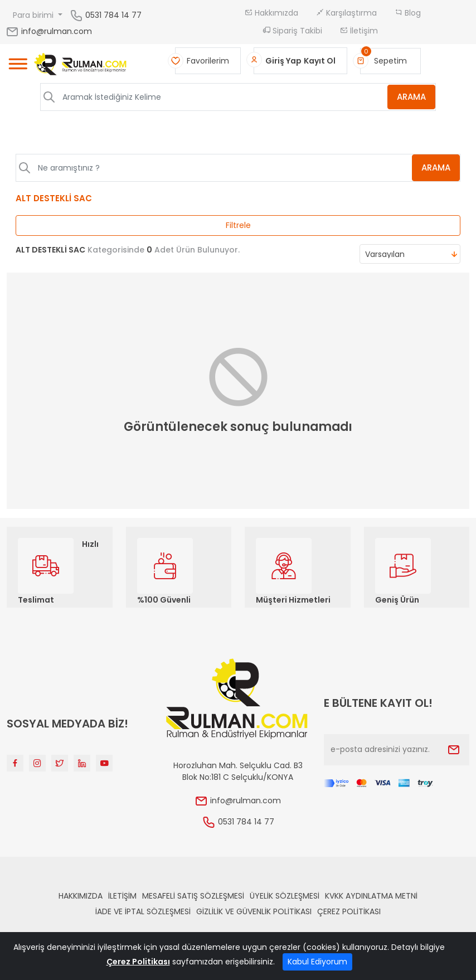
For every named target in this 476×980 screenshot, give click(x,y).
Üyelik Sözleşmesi (285, 896)
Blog (408, 13)
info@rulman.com (49, 31)
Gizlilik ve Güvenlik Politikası (254, 911)
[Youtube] (104, 763)
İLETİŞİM (122, 896)
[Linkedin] (82, 763)
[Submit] (454, 750)
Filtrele (238, 225)
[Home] (81, 66)
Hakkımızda (271, 13)
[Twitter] (60, 763)
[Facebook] (15, 763)
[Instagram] (37, 763)
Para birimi (34, 15)
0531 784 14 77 (113, 14)
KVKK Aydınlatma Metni (371, 896)
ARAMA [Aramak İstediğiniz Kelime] (411, 97)
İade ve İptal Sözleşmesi (143, 911)
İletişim (359, 31)
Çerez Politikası (349, 911)
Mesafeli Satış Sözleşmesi (193, 896)
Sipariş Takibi (292, 31)
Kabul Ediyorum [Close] (317, 962)
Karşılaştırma (346, 13)
